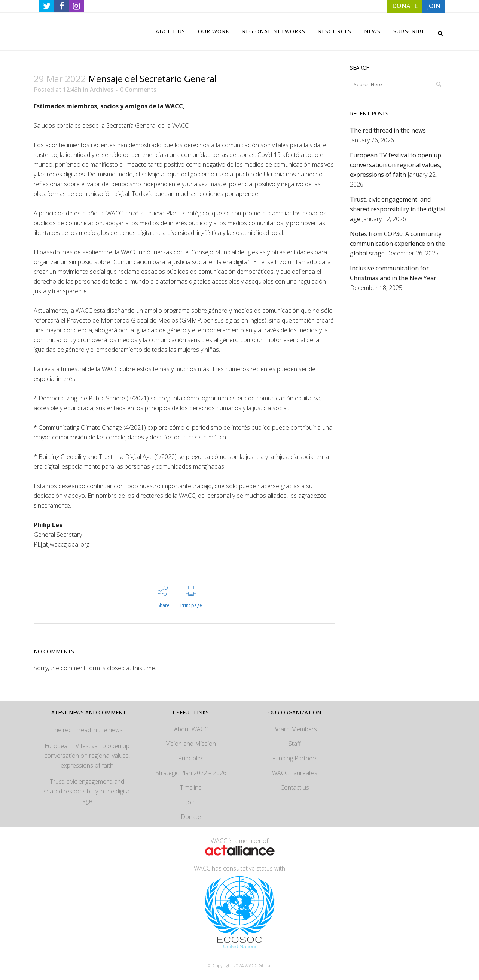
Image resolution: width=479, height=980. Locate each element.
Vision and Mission (191, 744)
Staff (295, 744)
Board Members (295, 729)
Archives (102, 90)
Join (191, 802)
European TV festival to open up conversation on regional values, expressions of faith (396, 165)
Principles (191, 758)
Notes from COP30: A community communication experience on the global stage (397, 244)
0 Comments (138, 90)
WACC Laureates (295, 773)
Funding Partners (295, 758)
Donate (191, 817)
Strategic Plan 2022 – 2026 (191, 773)
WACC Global (258, 966)
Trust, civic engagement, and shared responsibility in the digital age (398, 209)
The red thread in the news (388, 130)
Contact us (295, 787)
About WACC (191, 729)
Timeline (191, 787)
